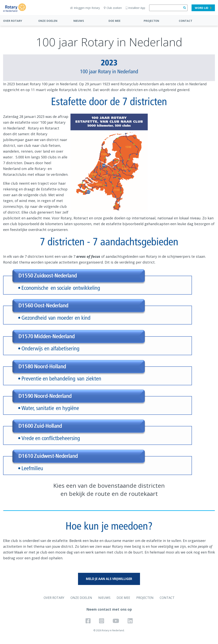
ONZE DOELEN (48, 21)
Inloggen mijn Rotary (85, 8)
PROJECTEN (151, 21)
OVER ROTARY (13, 21)
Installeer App (135, 8)
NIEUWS (79, 21)
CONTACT (186, 21)
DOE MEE (115, 21)
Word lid (203, 8)
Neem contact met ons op (109, 609)
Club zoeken (113, 8)
